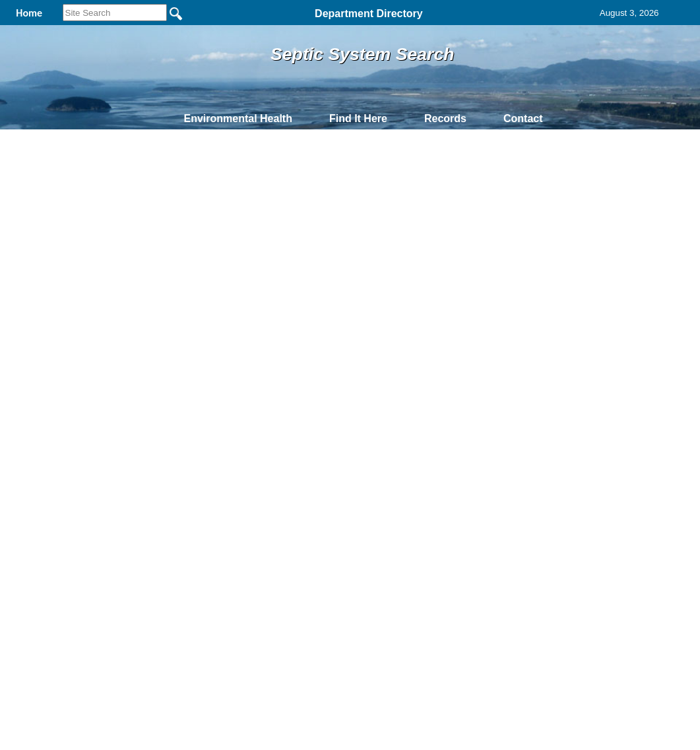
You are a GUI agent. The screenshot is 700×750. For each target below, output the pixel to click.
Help (420, 199)
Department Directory (369, 14)
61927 (34, 328)
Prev (83, 273)
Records (445, 119)
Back (171, 350)
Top (130, 350)
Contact (523, 119)
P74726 (167, 328)
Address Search (127, 193)
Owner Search (124, 175)
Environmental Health (238, 119)
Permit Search (123, 231)
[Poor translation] (48, 568)
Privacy (344, 350)
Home (222, 350)
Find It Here (358, 119)
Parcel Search (123, 212)
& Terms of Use (394, 350)
